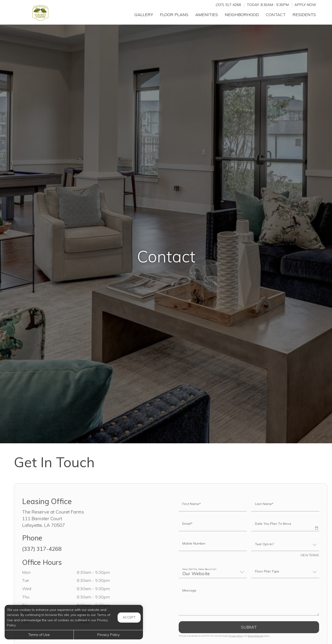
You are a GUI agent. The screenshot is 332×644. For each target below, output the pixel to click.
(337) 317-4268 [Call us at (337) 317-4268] (228, 5)
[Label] (249, 600)
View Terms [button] (310, 555)
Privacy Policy (236, 636)
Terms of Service (255, 636)
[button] (316, 525)
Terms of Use (39, 635)
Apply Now (305, 5)
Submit (249, 627)
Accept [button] (129, 617)
